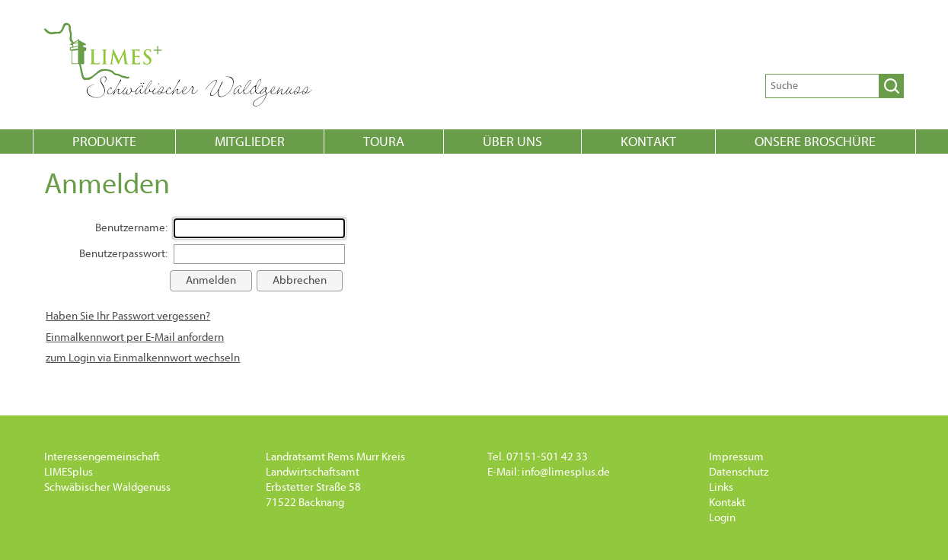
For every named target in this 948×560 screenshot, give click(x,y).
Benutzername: (131, 228)
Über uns (512, 142)
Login (722, 518)
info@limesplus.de (566, 472)
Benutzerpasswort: (123, 254)
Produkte (104, 142)
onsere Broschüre (815, 142)
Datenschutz (739, 472)
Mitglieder (250, 142)
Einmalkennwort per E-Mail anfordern (135, 337)
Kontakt (648, 142)
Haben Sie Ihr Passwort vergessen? (128, 316)
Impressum (736, 457)
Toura (384, 142)
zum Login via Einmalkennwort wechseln (143, 358)
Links (721, 487)
